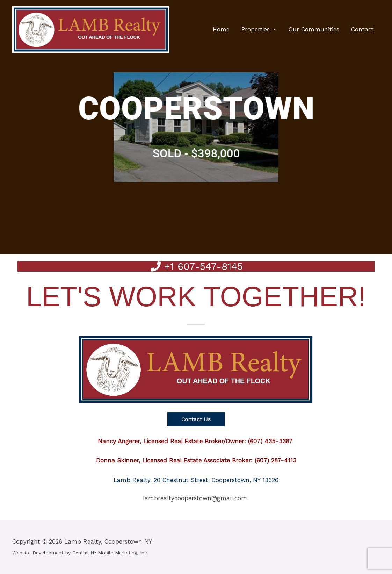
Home (221, 30)
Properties (256, 30)
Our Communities (314, 30)
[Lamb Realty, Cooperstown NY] (91, 29)
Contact (362, 30)
